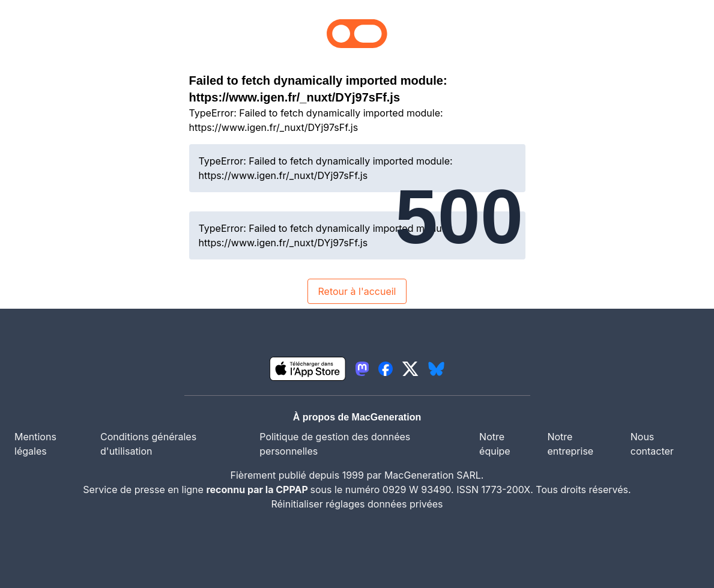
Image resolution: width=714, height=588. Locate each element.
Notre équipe (495, 444)
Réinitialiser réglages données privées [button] (357, 504)
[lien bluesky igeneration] (436, 369)
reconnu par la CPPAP (258, 489)
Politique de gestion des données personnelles (335, 444)
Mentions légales (35, 444)
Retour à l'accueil (357, 291)
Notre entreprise (570, 444)
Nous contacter (652, 444)
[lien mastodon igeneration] (362, 369)
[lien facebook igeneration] (386, 369)
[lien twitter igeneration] (410, 369)
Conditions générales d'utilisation (148, 444)
